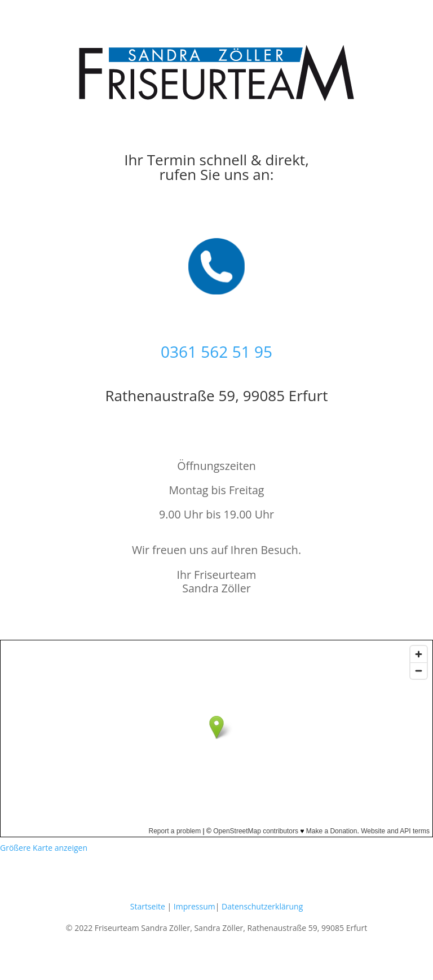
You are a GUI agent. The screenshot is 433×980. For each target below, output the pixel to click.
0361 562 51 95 (216, 351)
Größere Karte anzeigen (44, 848)
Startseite (148, 906)
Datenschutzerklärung (262, 906)
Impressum (195, 906)
